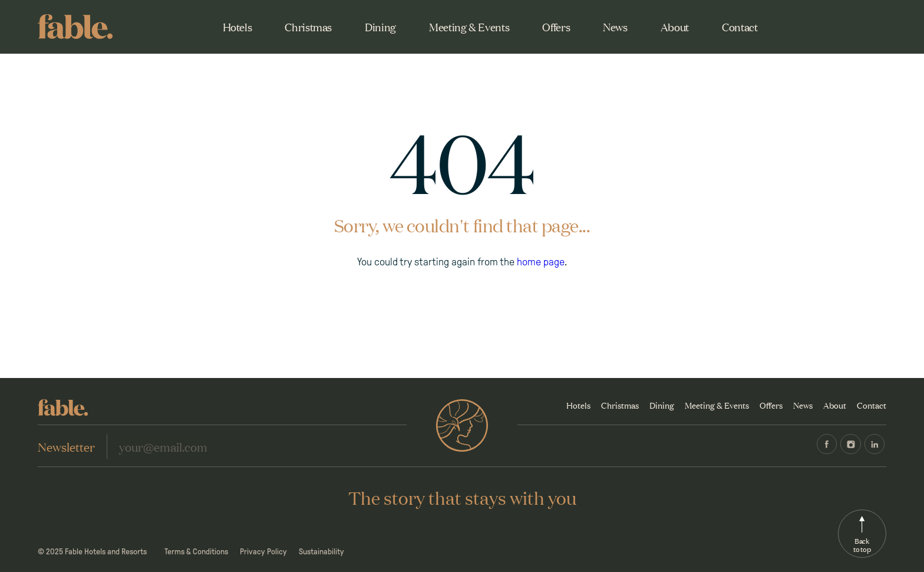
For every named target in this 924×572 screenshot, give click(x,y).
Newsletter (66, 446)
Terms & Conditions (196, 552)
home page (541, 262)
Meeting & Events (469, 27)
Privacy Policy (263, 552)
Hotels (237, 27)
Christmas (308, 27)
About (675, 27)
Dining (380, 27)
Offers (556, 27)
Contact (740, 27)
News (615, 27)
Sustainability (321, 552)
